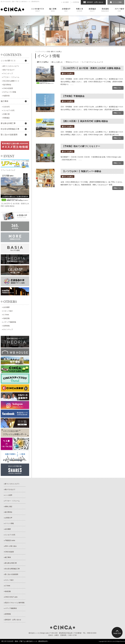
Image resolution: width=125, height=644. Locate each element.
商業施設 (92, 10)
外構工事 (80, 10)
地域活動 (6, 318)
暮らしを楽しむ (57, 62)
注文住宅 (6, 107)
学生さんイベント (72, 62)
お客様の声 (66, 10)
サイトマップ (8, 329)
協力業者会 (7, 85)
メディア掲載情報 (10, 322)
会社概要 (66, 2)
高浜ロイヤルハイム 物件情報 (15, 603)
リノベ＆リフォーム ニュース (92, 62)
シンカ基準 (9, 495)
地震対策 (6, 96)
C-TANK (6, 315)
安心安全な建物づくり (11, 81)
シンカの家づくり (37, 10)
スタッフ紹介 (119, 10)
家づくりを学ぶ (43, 62)
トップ (38, 52)
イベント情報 (117, 2)
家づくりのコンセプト (11, 66)
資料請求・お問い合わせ (95, 2)
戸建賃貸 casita (10, 540)
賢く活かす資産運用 (9, 135)
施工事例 (53, 10)
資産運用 (105, 10)
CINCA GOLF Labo (11, 597)
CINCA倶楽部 (8, 88)
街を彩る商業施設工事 (10, 129)
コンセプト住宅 (9, 110)
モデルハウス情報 (10, 92)
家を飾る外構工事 (8, 123)
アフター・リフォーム (11, 77)
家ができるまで (9, 70)
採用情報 (76, 2)
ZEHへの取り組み (11, 546)
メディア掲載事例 (11, 608)
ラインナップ (8, 73)
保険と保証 (9, 507)
